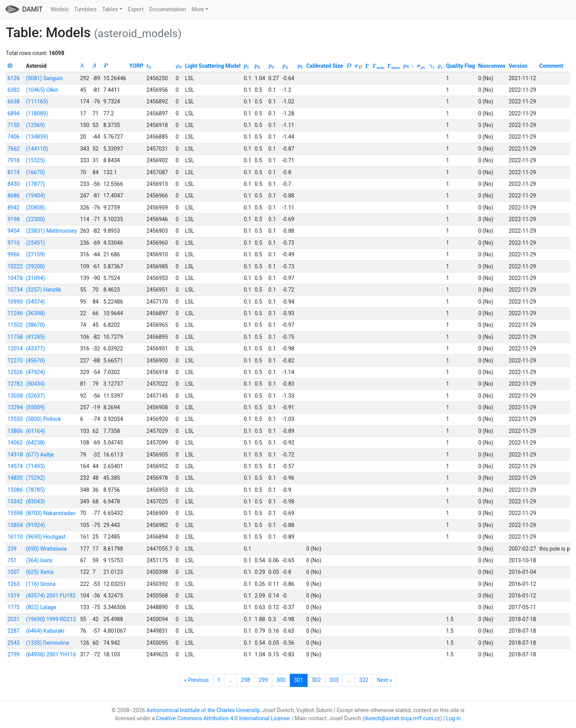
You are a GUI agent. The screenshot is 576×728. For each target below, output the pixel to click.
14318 (15, 455)
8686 (13, 196)
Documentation (168, 9)
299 (263, 680)
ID (10, 66)
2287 (13, 631)
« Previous (196, 680)
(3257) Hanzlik (44, 290)
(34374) (35, 302)
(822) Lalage (41, 607)
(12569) (35, 125)
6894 (13, 113)
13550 (15, 419)
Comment (551, 66)
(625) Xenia (40, 572)
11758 (15, 337)
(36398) (35, 313)
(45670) (35, 361)
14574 (15, 466)
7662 (13, 149)
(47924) (35, 372)
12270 (15, 361)
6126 (13, 78)
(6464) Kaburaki (45, 631)
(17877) (35, 184)
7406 (13, 137)
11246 (15, 313)
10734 (15, 290)
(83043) (35, 501)
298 (246, 680)
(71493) (35, 466)
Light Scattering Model (213, 66)
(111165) (37, 101)
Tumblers (85, 9)
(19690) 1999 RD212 (51, 619)
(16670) (35, 172)
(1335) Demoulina (47, 643)
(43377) (35, 349)
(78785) (35, 490)
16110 (15, 537)
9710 (13, 243)
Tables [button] (110, 9)
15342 (15, 501)
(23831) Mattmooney (51, 231)
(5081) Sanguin (44, 78)
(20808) (35, 208)
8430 (13, 184)
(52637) (35, 396)
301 (299, 680)
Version (518, 66)
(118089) (37, 113)
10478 (15, 278)
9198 (13, 219)
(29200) (35, 266)
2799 (13, 654)
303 (334, 680)
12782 (15, 384)
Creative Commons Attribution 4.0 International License (223, 718)
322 (364, 680)
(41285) (35, 337)
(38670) (35, 325)
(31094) (35, 278)
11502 (15, 325)
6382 (13, 90)
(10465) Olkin (42, 90)
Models (60, 9)
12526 (15, 372)
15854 (15, 525)
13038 (15, 396)
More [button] (198, 9)
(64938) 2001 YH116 (51, 654)
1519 (13, 596)
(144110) (37, 149)
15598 (15, 513)
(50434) (35, 384)
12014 (15, 349)
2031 (13, 619)
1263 (13, 584)
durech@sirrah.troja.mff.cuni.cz (402, 718)
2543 (13, 643)
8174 (13, 172)
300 (281, 680)
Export (136, 9)
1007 (13, 572)
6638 (13, 101)
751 (12, 560)
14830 (15, 478)
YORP (136, 66)
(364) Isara (39, 560)
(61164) (35, 431)
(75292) (35, 478)
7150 (13, 125)
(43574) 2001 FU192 (51, 596)
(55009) (35, 407)
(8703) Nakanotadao (51, 513)
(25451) (35, 243)
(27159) (35, 254)
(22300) (35, 219)
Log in (454, 718)
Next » (384, 680)
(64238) (35, 443)
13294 (15, 407)
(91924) (35, 525)
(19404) (35, 196)
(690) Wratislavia (46, 549)
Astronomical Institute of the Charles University (203, 710)
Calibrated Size (324, 66)
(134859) (37, 137)
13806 (15, 431)
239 (12, 549)
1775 (13, 607)
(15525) (35, 160)
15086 (15, 490)
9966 (13, 254)
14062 (15, 443)
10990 (15, 302)
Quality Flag (461, 66)
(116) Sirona (41, 584)
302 (316, 680)
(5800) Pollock (44, 419)
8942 (13, 208)
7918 (13, 160)
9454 (13, 231)
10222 (15, 266)
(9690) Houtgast (46, 537)
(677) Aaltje (40, 455)
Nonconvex (492, 66)
